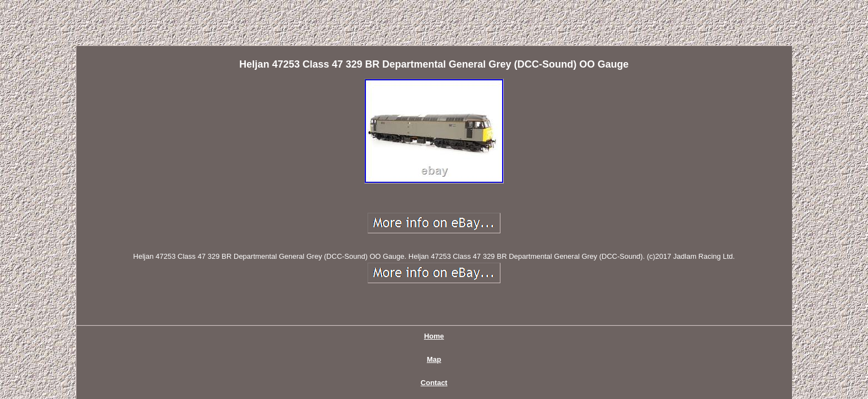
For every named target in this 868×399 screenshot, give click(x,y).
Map (351, 291)
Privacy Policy (451, 291)
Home (313, 291)
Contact (392, 291)
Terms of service (524, 291)
